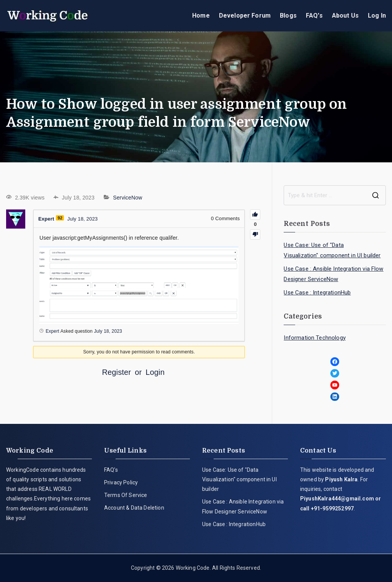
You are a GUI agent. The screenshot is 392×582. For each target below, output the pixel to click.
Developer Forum (245, 16)
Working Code (193, 568)
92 (60, 218)
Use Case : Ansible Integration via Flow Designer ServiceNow (333, 274)
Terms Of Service (126, 495)
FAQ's (314, 16)
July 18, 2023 (108, 331)
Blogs (288, 16)
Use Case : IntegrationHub (317, 293)
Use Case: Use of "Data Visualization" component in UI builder (332, 250)
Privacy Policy (121, 482)
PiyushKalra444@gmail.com (337, 499)
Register (116, 372)
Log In (377, 16)
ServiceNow (127, 198)
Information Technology (315, 338)
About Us (345, 16)
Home (201, 16)
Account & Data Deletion (134, 508)
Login (155, 372)
